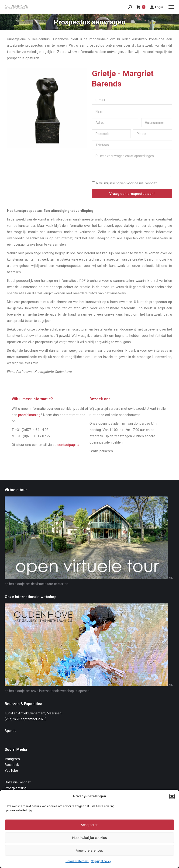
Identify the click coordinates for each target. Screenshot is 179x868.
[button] (172, 796)
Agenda (10, 731)
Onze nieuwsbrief (18, 782)
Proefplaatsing (16, 788)
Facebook (12, 765)
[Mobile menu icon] (171, 7)
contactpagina (68, 445)
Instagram (12, 759)
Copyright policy (101, 861)
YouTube (11, 771)
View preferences (89, 850)
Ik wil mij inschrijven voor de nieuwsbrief (126, 183)
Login (157, 7)
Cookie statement (77, 861)
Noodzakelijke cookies (89, 838)
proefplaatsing (29, 415)
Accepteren (89, 825)
